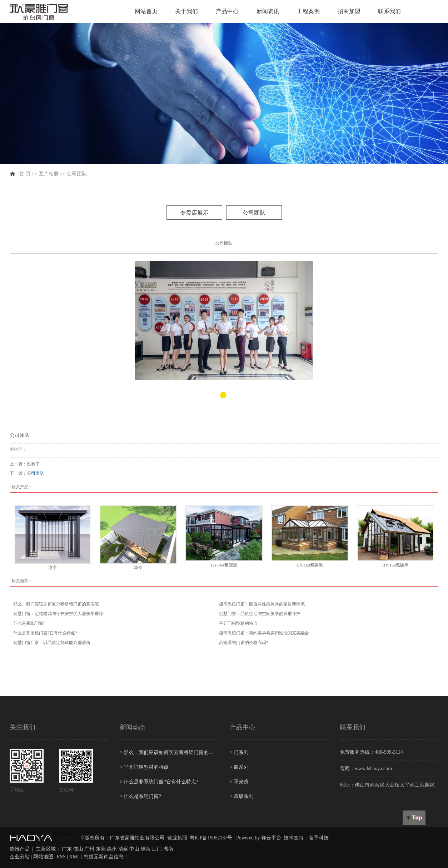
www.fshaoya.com (373, 769)
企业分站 (20, 857)
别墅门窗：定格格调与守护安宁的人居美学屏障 (58, 614)
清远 (123, 849)
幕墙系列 (242, 796)
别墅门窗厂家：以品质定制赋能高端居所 (52, 643)
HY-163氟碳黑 (310, 565)
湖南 (168, 849)
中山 (134, 849)
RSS (61, 857)
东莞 (101, 849)
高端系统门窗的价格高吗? (243, 643)
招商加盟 (349, 11)
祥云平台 (271, 838)
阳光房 (239, 782)
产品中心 (227, 11)
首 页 (25, 174)
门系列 (239, 752)
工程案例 (308, 11)
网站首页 (146, 11)
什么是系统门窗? (29, 623)
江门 (157, 849)
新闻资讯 (268, 11)
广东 (67, 849)
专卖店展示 (194, 213)
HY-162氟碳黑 (395, 565)
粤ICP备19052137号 (211, 838)
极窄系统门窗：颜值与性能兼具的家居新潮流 (262, 604)
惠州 (112, 849)
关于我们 (186, 11)
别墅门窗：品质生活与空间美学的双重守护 (260, 614)
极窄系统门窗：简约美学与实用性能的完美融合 (264, 633)
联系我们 (389, 11)
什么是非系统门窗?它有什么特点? (45, 633)
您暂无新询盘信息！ (106, 857)
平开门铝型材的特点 (238, 623)
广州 (89, 849)
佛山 (78, 849)
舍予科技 (319, 838)
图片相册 (49, 174)
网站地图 (43, 857)
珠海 (146, 849)
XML (74, 857)
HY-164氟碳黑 (224, 565)
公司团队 (77, 174)
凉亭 (53, 568)
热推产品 (20, 849)
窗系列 (239, 767)
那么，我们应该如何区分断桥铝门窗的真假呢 (56, 604)
